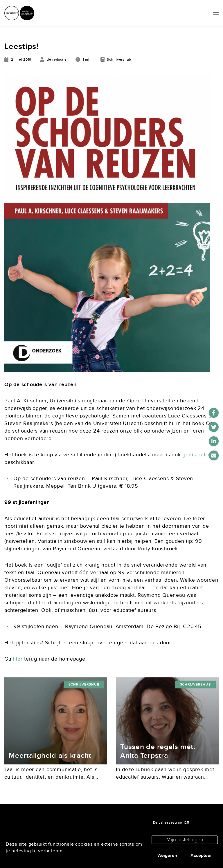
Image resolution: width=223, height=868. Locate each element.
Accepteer (201, 856)
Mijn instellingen (185, 840)
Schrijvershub (84, 685)
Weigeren (167, 856)
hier (18, 659)
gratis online (198, 455)
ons (154, 643)
